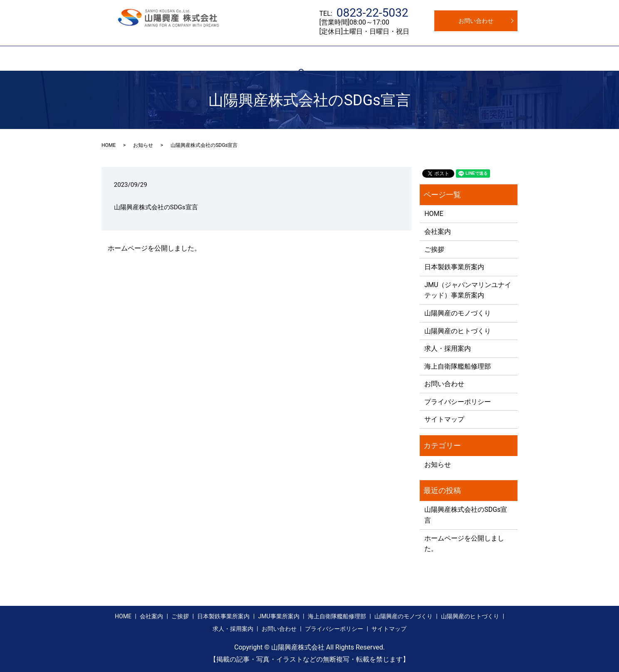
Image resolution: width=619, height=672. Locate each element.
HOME (123, 58)
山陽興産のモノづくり (458, 313)
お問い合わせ (476, 21)
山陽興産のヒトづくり (458, 331)
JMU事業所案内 (282, 58)
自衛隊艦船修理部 (335, 58)
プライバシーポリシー (458, 402)
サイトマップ (444, 419)
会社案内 (152, 58)
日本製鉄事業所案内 (226, 58)
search (501, 58)
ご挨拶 (182, 58)
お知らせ (143, 145)
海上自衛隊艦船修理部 (458, 366)
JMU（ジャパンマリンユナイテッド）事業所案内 (468, 290)
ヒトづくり (421, 58)
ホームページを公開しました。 (154, 248)
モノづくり (382, 58)
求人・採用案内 (465, 58)
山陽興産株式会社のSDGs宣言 (156, 207)
